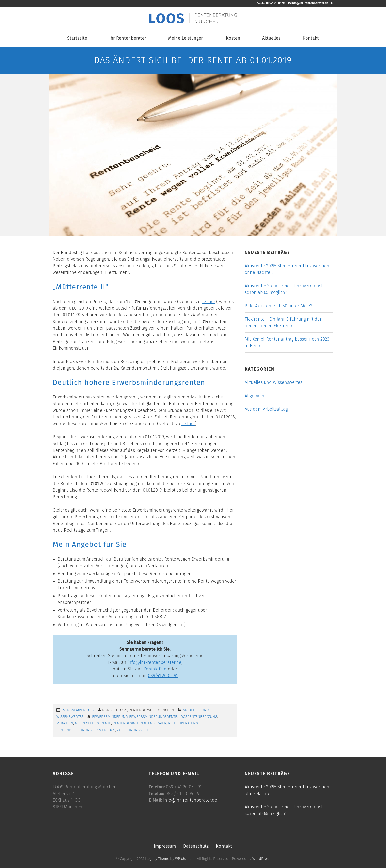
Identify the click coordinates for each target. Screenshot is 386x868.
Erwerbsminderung (110, 717)
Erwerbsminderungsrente (153, 717)
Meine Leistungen (186, 38)
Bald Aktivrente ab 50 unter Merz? (278, 306)
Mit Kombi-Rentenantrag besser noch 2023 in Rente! (287, 342)
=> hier (209, 302)
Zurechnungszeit (133, 730)
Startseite (77, 38)
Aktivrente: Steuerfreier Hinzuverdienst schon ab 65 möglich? (284, 289)
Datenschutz (196, 846)
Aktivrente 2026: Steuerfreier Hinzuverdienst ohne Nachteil (289, 269)
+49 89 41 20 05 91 (271, 3)
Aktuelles (271, 38)
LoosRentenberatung (198, 717)
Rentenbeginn (125, 723)
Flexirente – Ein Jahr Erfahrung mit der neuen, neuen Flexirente (283, 322)
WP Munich (184, 859)
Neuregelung (87, 723)
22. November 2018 (78, 710)
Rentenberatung (183, 723)
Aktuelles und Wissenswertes (273, 382)
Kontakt (311, 38)
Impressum (165, 846)
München (65, 723)
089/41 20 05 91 (163, 676)
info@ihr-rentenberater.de (308, 3)
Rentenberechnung (74, 730)
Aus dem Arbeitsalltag (266, 409)
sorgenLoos (104, 730)
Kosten (233, 38)
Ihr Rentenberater (128, 38)
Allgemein (255, 396)
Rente (106, 723)
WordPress (261, 859)
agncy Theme (158, 859)
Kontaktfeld (155, 669)
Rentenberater (153, 723)
